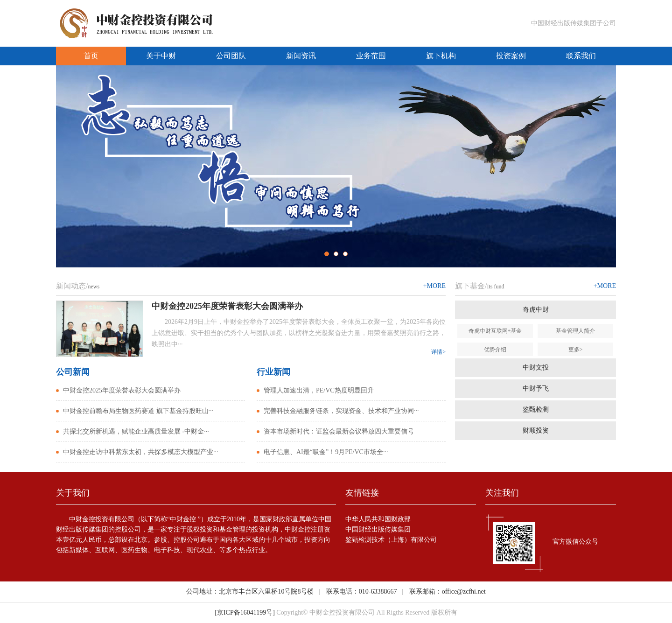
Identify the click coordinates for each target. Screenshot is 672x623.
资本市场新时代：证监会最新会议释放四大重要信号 (339, 431)
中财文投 (536, 367)
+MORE (434, 286)
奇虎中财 (536, 310)
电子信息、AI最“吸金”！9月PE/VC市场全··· (326, 452)
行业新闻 (273, 372)
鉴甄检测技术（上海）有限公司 (391, 540)
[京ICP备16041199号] (245, 612)
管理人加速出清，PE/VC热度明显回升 (319, 390)
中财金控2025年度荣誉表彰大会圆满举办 (122, 390)
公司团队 (231, 56)
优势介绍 (495, 350)
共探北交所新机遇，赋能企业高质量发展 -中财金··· (136, 431)
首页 (91, 56)
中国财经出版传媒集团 (378, 529)
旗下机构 (441, 56)
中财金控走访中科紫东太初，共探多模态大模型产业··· (141, 452)
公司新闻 (73, 372)
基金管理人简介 (575, 331)
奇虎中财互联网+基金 (495, 331)
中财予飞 (536, 388)
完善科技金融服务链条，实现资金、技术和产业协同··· (341, 411)
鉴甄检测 (536, 409)
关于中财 (161, 56)
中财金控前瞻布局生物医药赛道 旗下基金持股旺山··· (138, 411)
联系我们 (581, 56)
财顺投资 (536, 430)
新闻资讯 (301, 56)
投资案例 (511, 56)
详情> (438, 352)
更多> (576, 350)
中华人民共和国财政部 (378, 519)
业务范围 (371, 56)
